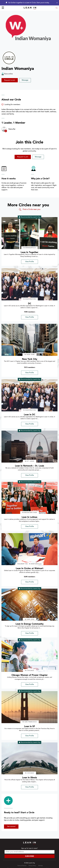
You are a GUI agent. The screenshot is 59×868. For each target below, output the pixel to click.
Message (25, 80)
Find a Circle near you (29, 210)
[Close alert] (57, 3)
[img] (29, 233)
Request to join (10, 80)
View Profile (30, 262)
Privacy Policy (32, 866)
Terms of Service (22, 866)
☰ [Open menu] (3, 8)
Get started (11, 827)
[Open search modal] (57, 8)
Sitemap (40, 866)
